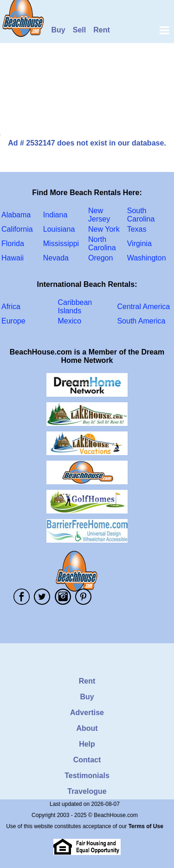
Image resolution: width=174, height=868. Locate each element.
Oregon (100, 258)
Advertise (87, 713)
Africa (11, 307)
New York (104, 229)
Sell (79, 30)
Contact (87, 760)
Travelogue (87, 791)
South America (141, 321)
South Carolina (141, 215)
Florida (13, 244)
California (17, 229)
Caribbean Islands (75, 307)
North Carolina (102, 244)
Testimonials (87, 776)
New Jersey (99, 215)
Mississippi (61, 244)
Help (87, 744)
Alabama (16, 215)
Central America (143, 307)
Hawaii (13, 258)
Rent (102, 30)
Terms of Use (146, 826)
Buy (58, 30)
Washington (147, 258)
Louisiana (59, 229)
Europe (13, 321)
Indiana (55, 215)
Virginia (139, 244)
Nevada (56, 258)
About (87, 728)
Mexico (69, 321)
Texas (137, 229)
